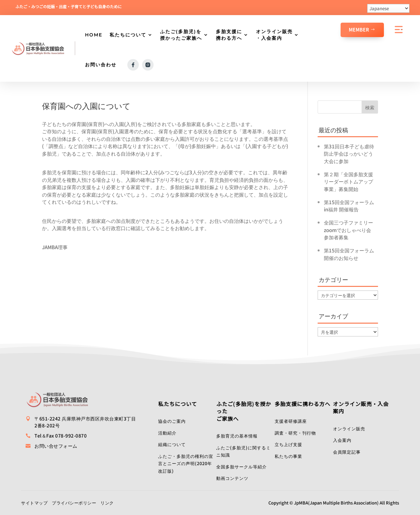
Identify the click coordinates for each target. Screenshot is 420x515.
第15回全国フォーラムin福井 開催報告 (349, 206)
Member (359, 30)
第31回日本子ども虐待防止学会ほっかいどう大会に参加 (349, 154)
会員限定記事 (347, 452)
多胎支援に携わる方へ (229, 35)
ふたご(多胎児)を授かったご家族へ (181, 35)
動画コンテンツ (232, 478)
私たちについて (128, 35)
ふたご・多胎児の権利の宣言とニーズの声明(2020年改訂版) (186, 463)
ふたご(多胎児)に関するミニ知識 (243, 451)
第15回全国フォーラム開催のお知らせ (349, 254)
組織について (172, 444)
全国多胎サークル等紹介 (241, 467)
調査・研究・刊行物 (295, 433)
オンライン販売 (349, 429)
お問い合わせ (101, 65)
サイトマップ (34, 503)
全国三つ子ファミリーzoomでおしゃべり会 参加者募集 (350, 230)
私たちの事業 (288, 456)
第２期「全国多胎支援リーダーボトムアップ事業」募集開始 (348, 182)
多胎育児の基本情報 (237, 436)
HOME (94, 35)
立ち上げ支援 (288, 444)
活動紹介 (167, 433)
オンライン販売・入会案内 (274, 35)
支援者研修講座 (291, 421)
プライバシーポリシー (74, 503)
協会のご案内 (172, 421)
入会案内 (342, 440)
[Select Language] (388, 8)
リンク (107, 503)
